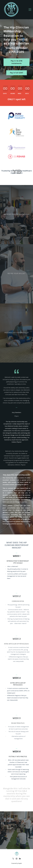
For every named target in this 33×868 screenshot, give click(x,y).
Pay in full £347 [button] (17, 73)
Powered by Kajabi (17, 863)
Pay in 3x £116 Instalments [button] (17, 62)
